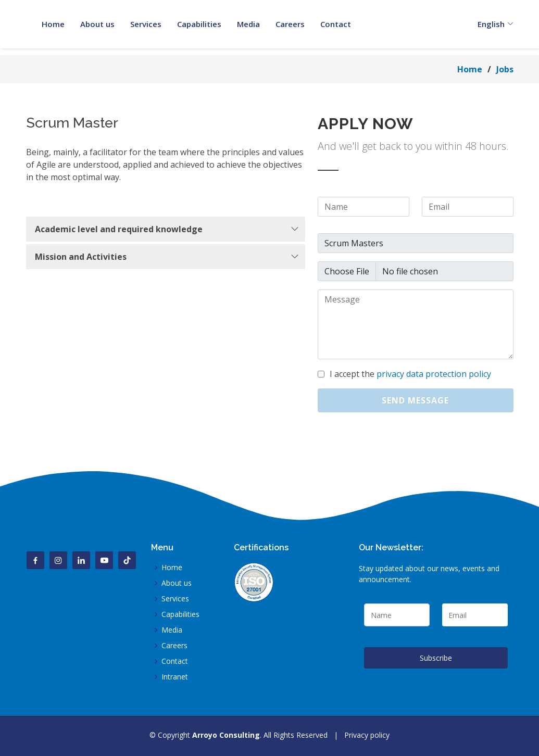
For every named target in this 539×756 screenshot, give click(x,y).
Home (470, 69)
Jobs (505, 69)
